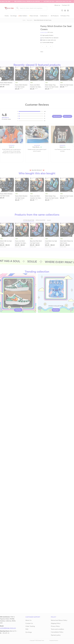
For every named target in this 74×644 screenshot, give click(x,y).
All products (30, 20)
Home (24, 20)
